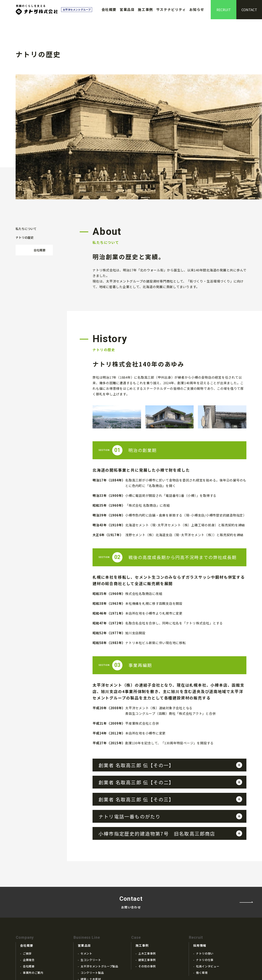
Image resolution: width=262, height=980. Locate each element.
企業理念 (29, 904)
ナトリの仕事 (205, 904)
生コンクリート (91, 904)
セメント (86, 898)
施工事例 (145, 9)
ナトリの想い (205, 898)
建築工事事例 (147, 904)
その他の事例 (147, 910)
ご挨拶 (27, 898)
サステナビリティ (171, 9)
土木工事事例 (147, 898)
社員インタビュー (208, 910)
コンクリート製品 (92, 917)
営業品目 (127, 9)
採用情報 (200, 890)
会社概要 (109, 9)
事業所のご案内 (33, 917)
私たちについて (26, 163)
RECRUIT (224, 10)
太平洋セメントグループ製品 (99, 910)
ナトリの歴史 (25, 172)
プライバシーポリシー (205, 944)
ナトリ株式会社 (37, 10)
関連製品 (86, 930)
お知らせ (197, 9)
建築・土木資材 (91, 923)
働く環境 (202, 917)
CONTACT (249, 10)
